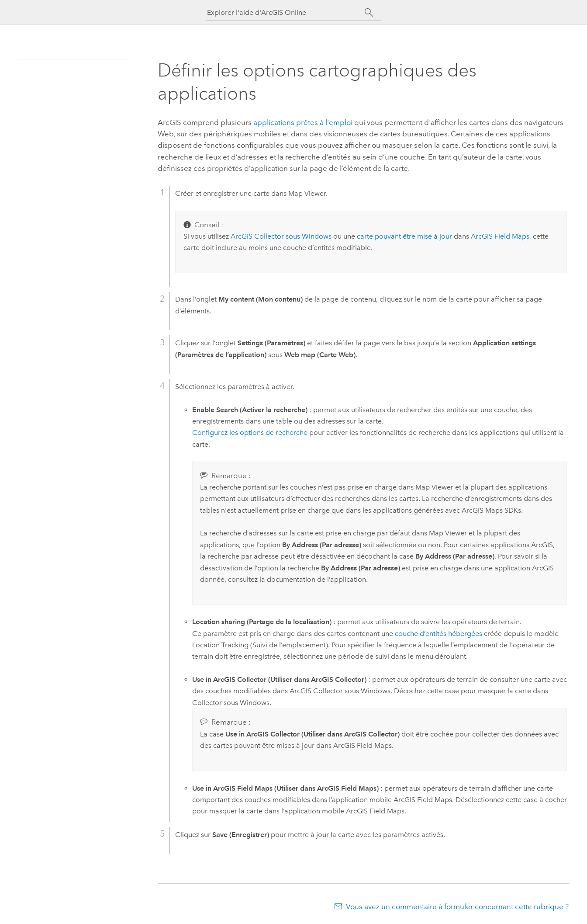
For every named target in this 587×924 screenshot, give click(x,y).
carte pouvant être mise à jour (404, 236)
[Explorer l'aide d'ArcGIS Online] (286, 12)
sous (281, 236)
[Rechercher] (369, 13)
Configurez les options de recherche (250, 432)
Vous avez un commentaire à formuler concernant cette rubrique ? (457, 907)
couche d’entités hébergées (439, 634)
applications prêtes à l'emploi (303, 122)
